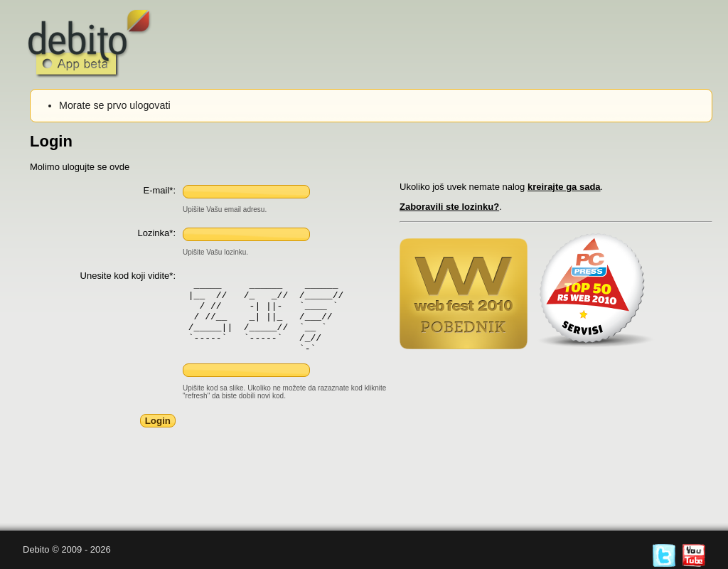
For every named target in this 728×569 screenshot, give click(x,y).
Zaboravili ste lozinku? (449, 207)
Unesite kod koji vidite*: (128, 276)
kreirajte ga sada (564, 187)
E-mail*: (159, 190)
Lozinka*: (157, 233)
